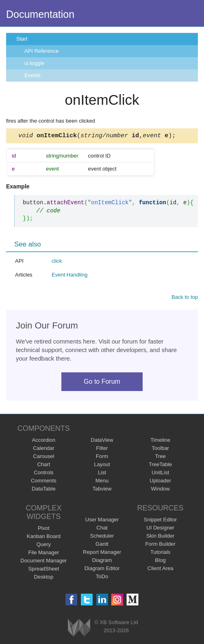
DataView (102, 441)
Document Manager (43, 562)
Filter (102, 449)
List (102, 474)
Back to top (185, 298)
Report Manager (102, 553)
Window (161, 490)
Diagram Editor (102, 569)
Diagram (102, 561)
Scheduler (102, 537)
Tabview (102, 490)
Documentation (40, 14)
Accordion (43, 441)
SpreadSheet (43, 570)
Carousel (43, 457)
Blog (161, 561)
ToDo (102, 578)
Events (33, 75)
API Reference (42, 51)
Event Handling (69, 276)
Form (102, 457)
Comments (44, 482)
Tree (161, 457)
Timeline (160, 441)
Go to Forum (102, 383)
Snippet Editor (161, 521)
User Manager (102, 521)
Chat (102, 529)
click (57, 262)
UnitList (160, 474)
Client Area (161, 569)
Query (44, 546)
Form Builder (160, 545)
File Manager (43, 554)
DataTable (44, 490)
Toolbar (160, 449)
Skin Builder (160, 537)
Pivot (44, 529)
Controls (43, 474)
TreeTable (160, 466)
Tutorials (160, 553)
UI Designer (160, 529)
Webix (79, 629)
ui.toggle (34, 63)
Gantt (102, 545)
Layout (102, 466)
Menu (102, 482)
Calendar (44, 449)
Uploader (160, 482)
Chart (43, 466)
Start (22, 39)
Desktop (44, 578)
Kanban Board (44, 537)
